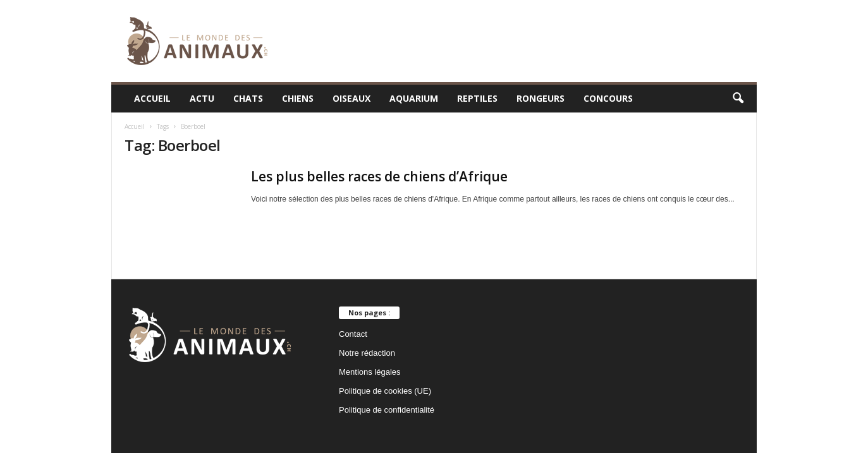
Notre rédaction (367, 353)
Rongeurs (541, 98)
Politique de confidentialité (387, 410)
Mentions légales (370, 372)
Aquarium (414, 98)
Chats (248, 98)
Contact (353, 334)
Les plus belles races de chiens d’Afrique (379, 176)
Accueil (152, 98)
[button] (738, 99)
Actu (202, 98)
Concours (608, 98)
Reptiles (477, 98)
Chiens (298, 98)
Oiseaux (351, 98)
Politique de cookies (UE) (385, 391)
